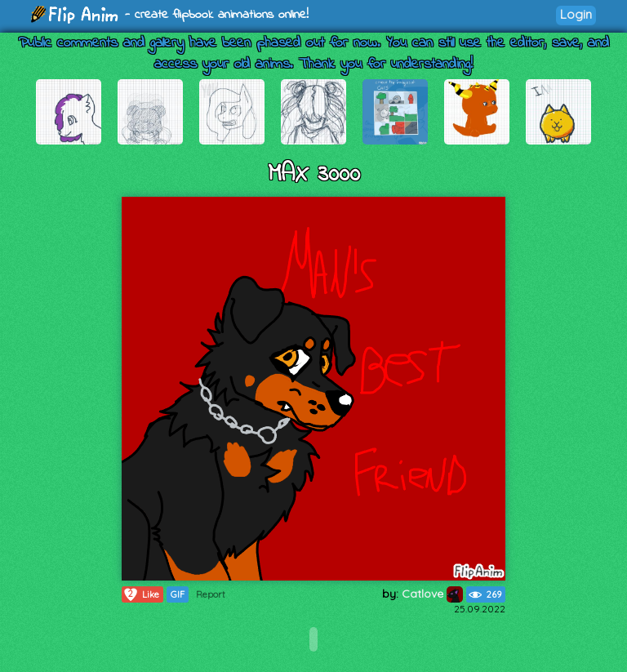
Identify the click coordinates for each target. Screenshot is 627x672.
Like (141, 594)
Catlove (432, 594)
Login (576, 14)
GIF (178, 594)
